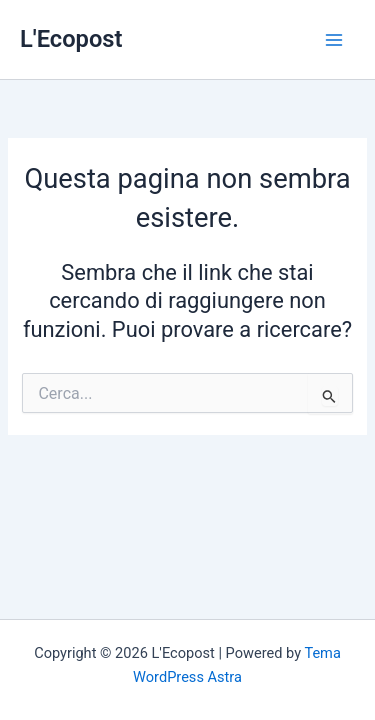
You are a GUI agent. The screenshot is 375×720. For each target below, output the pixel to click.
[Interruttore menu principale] (334, 40)
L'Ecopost (71, 39)
